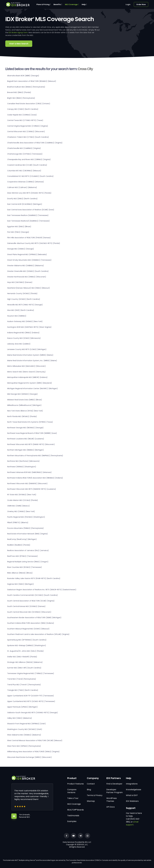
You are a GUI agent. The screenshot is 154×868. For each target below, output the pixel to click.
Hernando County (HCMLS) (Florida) (22, 293)
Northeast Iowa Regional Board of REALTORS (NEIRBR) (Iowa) (32, 433)
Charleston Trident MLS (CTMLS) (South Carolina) (28, 137)
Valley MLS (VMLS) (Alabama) (20, 718)
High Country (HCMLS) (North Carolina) (24, 299)
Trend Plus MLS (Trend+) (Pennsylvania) (24, 685)
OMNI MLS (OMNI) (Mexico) (18, 506)
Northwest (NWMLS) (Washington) (22, 467)
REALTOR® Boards (75, 810)
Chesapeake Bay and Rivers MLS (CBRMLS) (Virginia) (29, 159)
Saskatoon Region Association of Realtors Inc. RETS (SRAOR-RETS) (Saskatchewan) (42, 590)
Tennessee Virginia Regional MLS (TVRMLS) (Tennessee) (31, 673)
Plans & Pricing (43, 4)
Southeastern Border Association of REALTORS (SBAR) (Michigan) (34, 618)
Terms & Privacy (95, 795)
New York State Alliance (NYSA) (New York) (25, 411)
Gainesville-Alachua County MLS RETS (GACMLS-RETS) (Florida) (34, 243)
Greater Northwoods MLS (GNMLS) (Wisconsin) (27, 277)
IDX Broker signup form (18, 33)
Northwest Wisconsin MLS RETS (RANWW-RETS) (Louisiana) (32, 489)
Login (128, 4)
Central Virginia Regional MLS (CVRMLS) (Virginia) (28, 126)
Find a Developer (114, 784)
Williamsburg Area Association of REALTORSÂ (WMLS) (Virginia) (33, 752)
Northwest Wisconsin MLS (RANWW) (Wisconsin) (27, 483)
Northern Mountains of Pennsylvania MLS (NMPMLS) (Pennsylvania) (35, 456)
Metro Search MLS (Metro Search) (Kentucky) (26, 372)
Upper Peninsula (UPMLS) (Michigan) (22, 707)
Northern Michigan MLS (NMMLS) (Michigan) (26, 450)
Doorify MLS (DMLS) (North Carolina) (22, 199)
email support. (132, 823)
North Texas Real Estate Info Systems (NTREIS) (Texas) (30, 422)
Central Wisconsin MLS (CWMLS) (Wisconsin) (26, 132)
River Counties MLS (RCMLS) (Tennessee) (25, 567)
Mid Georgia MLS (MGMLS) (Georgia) (22, 394)
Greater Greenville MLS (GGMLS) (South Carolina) (28, 271)
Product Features (75, 784)
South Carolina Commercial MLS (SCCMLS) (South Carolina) (32, 595)
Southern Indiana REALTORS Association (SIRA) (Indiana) (31, 623)
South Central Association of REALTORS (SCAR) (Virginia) (31, 601)
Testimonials (73, 816)
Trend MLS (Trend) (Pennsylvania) (22, 679)
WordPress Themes (112, 800)
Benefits (57, 4)
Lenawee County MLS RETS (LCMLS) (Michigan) (27, 349)
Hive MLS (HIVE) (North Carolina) (21, 310)
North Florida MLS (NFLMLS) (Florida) (22, 416)
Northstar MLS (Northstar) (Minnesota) (23, 461)
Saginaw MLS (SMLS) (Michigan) (21, 584)
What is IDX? (132, 795)
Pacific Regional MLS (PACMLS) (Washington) (26, 517)
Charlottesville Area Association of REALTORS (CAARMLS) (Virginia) (35, 143)
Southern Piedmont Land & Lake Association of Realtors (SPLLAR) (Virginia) (38, 634)
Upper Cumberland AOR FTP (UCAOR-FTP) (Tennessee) (31, 696)
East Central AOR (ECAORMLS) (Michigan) (25, 204)
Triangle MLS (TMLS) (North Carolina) (23, 690)
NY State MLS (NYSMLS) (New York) (22, 495)
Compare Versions (72, 791)
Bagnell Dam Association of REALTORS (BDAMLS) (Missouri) (32, 81)
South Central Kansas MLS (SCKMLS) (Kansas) (26, 606)
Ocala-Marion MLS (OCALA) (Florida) (23, 500)
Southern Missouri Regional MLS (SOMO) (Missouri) (28, 629)
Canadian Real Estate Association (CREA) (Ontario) (29, 104)
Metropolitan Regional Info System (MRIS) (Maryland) (30, 383)
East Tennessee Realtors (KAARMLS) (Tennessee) (28, 215)
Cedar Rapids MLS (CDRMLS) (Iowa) (22, 115)
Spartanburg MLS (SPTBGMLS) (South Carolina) (27, 640)
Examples (72, 821)
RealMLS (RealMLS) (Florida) (19, 545)
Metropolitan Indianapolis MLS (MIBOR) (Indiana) (27, 377)
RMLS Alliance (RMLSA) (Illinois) (20, 573)
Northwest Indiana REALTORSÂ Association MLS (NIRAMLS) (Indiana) (35, 478)
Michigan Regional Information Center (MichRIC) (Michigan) (32, 388)
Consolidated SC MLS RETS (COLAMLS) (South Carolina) (30, 176)
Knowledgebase (134, 790)
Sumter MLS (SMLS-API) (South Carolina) (24, 668)
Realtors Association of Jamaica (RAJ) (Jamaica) (28, 550)
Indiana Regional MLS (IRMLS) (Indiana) (23, 333)
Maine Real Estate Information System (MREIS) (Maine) (30, 355)
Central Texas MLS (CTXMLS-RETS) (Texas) (25, 120)
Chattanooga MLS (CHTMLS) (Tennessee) (25, 154)
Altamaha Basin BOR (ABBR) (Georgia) (23, 76)
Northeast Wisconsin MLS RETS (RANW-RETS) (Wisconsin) (31, 444)
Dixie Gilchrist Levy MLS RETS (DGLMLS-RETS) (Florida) (29, 193)
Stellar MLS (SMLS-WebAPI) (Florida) (22, 657)
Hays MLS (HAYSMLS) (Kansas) (20, 282)
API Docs (111, 807)
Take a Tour (73, 798)
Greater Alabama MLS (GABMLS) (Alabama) (26, 266)
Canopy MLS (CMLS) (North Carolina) (23, 109)
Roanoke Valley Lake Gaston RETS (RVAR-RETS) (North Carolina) (34, 578)
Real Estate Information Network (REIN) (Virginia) (27, 534)
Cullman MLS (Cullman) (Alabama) (22, 187)
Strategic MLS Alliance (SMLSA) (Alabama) (25, 662)
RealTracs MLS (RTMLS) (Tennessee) (22, 556)
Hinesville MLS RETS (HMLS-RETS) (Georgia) (25, 305)
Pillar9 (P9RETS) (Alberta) (18, 523)
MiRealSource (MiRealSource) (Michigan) (24, 405)
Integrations (132, 784)
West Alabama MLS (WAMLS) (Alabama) (24, 735)
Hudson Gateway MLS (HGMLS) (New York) (25, 321)
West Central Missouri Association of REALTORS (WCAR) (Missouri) (35, 740)
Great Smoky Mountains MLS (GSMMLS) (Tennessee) (29, 260)
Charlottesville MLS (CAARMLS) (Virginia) (24, 148)
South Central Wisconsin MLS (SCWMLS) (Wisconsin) (29, 612)
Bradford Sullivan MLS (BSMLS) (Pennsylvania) (26, 87)
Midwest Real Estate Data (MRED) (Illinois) (25, 400)
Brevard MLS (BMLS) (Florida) (19, 92)
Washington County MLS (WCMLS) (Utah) (25, 729)
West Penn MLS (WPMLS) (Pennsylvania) (24, 746)
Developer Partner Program (114, 791)
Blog (89, 790)
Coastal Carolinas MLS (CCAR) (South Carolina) (27, 165)
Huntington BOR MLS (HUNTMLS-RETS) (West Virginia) (29, 327)
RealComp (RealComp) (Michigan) (22, 539)
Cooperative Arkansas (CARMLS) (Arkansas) (26, 182)
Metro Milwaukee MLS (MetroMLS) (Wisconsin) (26, 366)
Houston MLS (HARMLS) (17, 316)
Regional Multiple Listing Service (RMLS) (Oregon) (28, 562)
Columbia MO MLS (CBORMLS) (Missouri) (24, 171)
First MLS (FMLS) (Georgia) (18, 232)
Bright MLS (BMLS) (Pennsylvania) (21, 98)
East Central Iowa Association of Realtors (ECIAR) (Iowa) (31, 210)
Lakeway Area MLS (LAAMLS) (19, 344)
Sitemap (91, 801)
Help (84, 4)
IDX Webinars (132, 801)
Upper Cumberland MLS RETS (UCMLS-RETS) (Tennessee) (31, 701)
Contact (91, 784)
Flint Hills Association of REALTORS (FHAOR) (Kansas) (29, 238)
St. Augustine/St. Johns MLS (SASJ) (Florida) (25, 651)
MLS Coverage (71, 4)
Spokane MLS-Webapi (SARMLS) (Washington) (27, 645)
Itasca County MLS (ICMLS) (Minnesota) (24, 338)
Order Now (141, 4)
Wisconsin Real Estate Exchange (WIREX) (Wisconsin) (29, 757)
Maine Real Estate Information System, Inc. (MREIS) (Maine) (32, 361)
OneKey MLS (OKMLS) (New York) (21, 511)
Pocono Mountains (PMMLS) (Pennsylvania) (25, 528)
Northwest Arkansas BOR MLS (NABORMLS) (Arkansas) (29, 472)
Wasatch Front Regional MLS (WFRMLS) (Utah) (26, 724)
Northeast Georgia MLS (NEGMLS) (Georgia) (25, 428)
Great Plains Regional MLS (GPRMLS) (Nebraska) (27, 254)
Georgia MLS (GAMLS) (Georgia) (21, 249)
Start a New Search (19, 44)
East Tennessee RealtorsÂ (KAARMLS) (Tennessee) (28, 221)
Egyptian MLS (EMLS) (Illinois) (19, 227)
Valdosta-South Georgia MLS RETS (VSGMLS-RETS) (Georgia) (32, 713)
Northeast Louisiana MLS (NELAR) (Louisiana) (26, 439)
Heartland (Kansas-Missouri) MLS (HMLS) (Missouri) (29, 288)
